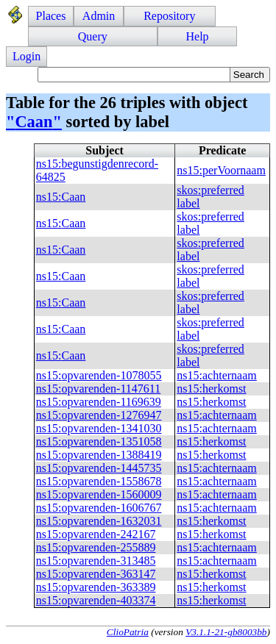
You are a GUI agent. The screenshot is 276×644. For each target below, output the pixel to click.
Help (197, 36)
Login (26, 56)
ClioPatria (128, 632)
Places (51, 16)
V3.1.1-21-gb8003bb (226, 632)
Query (93, 36)
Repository (169, 16)
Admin (99, 16)
